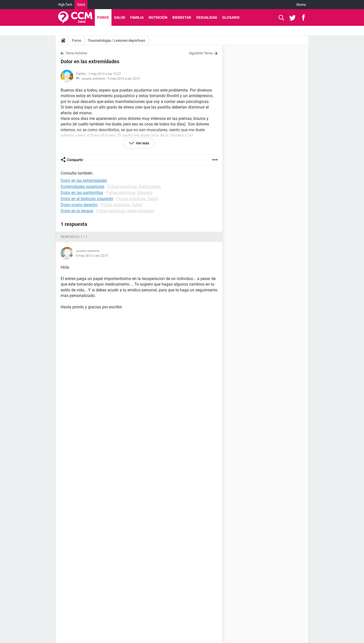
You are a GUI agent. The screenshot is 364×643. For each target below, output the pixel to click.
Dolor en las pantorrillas (82, 193)
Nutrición (158, 17)
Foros (103, 17)
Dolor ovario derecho (79, 205)
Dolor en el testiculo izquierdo (87, 199)
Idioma (301, 5)
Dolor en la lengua (77, 211)
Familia (137, 17)
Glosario (231, 17)
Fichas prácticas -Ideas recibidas (125, 211)
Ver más (142, 143)
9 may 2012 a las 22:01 (124, 79)
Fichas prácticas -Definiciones (134, 187)
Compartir (75, 160)
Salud (81, 5)
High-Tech (65, 5)
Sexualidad (207, 17)
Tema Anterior (76, 53)
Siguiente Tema (201, 53)
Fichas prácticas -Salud (137, 199)
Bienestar (182, 17)
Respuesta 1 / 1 (74, 237)
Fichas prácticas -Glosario (129, 193)
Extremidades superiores (83, 187)
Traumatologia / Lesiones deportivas (116, 40)
